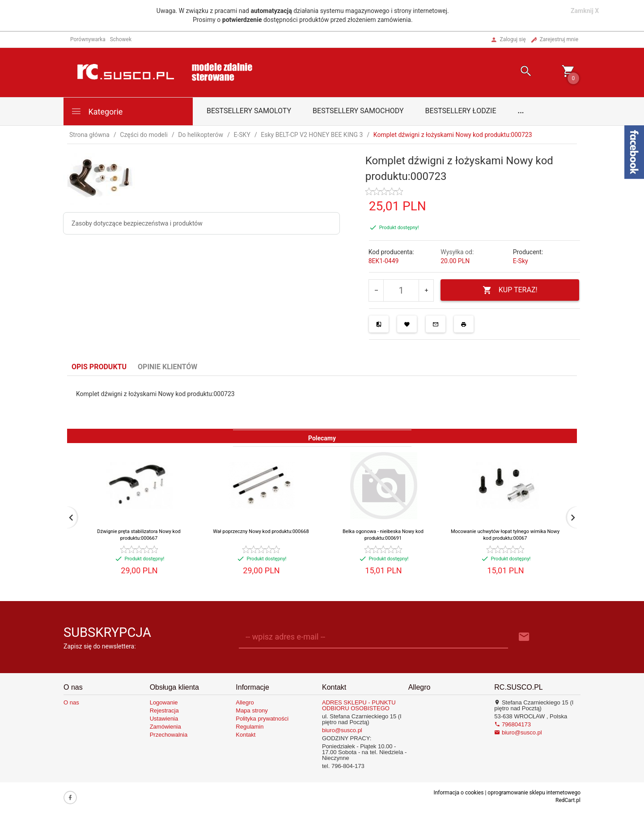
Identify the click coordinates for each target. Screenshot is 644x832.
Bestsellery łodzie (461, 111)
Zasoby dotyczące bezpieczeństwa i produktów (137, 223)
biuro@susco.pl (342, 730)
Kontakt (246, 735)
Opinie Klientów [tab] (167, 367)
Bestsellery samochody (358, 111)
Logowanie (164, 702)
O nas (71, 702)
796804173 (513, 724)
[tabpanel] (322, 402)
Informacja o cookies (458, 793)
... (521, 111)
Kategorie (97, 111)
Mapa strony (252, 710)
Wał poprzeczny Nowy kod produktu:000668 (261, 531)
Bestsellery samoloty (249, 111)
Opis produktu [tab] (99, 367)
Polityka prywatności (262, 719)
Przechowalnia (169, 735)
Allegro (245, 702)
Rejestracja (164, 710)
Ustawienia (164, 719)
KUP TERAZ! (510, 290)
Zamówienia (165, 727)
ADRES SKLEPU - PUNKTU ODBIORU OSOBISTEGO (359, 705)
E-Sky (521, 261)
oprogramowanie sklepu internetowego (534, 793)
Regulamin (250, 727)
